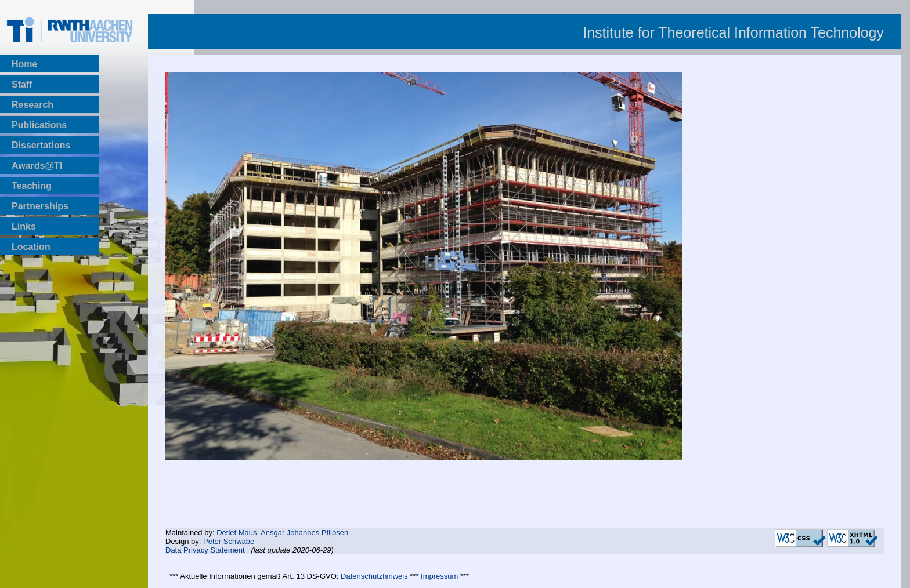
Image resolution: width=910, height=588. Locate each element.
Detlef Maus (236, 533)
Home (24, 64)
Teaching (32, 186)
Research (32, 105)
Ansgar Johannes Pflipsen (304, 533)
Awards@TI (37, 166)
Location (31, 247)
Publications (39, 125)
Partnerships (40, 206)
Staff (22, 84)
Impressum (439, 576)
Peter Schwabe (229, 541)
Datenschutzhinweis (374, 576)
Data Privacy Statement (205, 550)
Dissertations (41, 145)
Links (24, 226)
